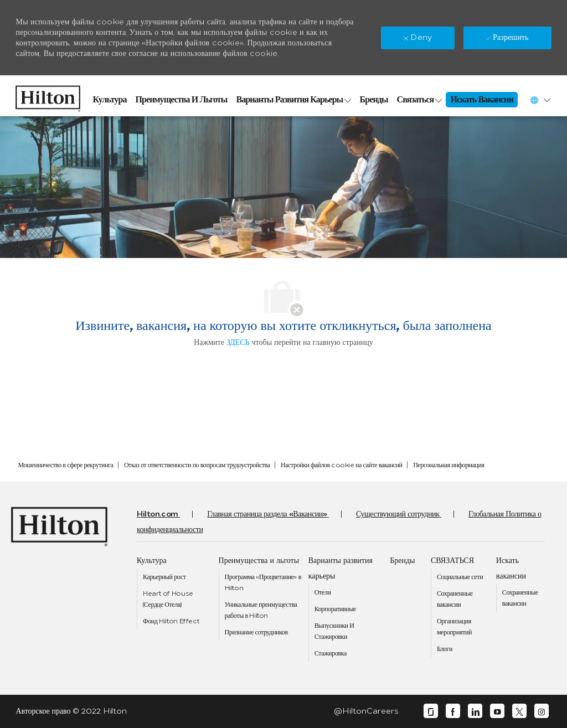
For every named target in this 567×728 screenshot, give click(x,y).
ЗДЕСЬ (238, 342)
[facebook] (453, 711)
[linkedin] (475, 711)
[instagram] (542, 711)
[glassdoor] (431, 711)
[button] (540, 100)
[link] (48, 96)
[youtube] (497, 711)
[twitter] (519, 711)
